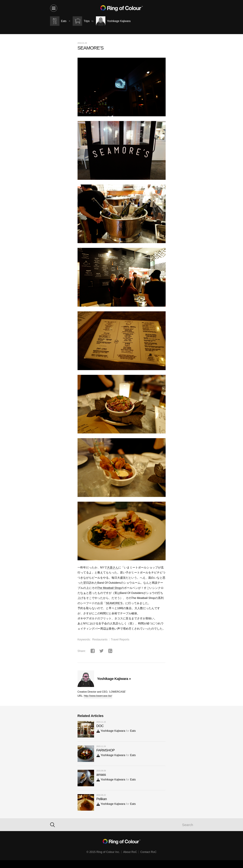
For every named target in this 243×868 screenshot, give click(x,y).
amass (101, 775)
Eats (133, 731)
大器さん (113, 568)
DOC (100, 726)
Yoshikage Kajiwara (111, 731)
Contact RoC (148, 852)
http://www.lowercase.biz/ (98, 696)
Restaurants (100, 639)
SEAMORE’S (114, 603)
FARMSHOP (106, 750)
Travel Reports (120, 639)
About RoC (130, 852)
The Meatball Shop (109, 588)
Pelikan (102, 799)
